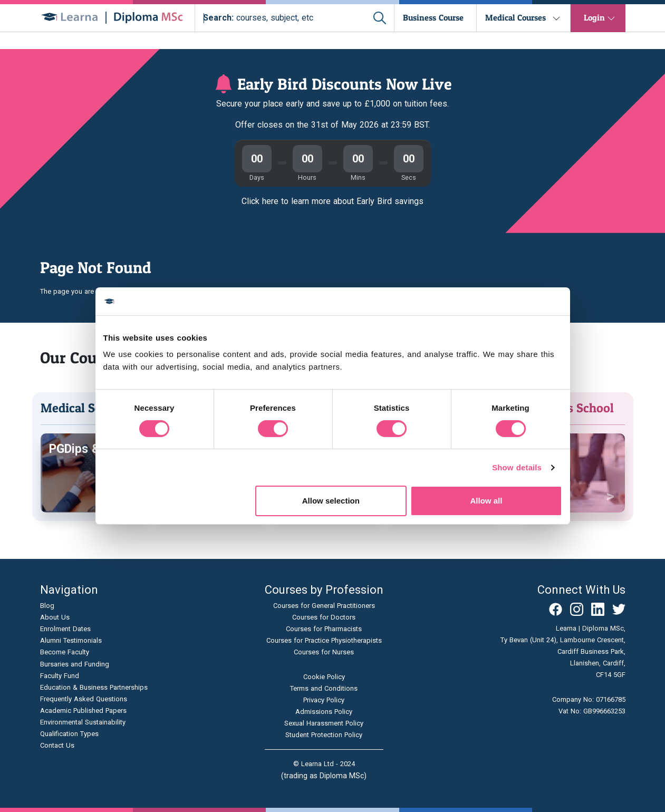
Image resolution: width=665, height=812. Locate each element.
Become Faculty (65, 652)
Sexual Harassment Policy (324, 723)
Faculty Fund (60, 676)
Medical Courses (515, 17)
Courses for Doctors (324, 617)
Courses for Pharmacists (324, 629)
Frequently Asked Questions (84, 699)
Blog (47, 606)
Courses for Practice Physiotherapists (324, 640)
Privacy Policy (324, 700)
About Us (55, 617)
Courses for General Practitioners (324, 606)
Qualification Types (69, 734)
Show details (517, 467)
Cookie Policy (324, 677)
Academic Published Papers (83, 710)
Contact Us (57, 745)
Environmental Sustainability (83, 722)
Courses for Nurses (324, 652)
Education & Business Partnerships (94, 687)
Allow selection (331, 501)
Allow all (486, 501)
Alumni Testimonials (71, 640)
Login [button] (594, 17)
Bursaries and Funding (75, 664)
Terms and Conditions (324, 688)
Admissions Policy (324, 712)
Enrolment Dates (65, 629)
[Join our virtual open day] (332, 117)
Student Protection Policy (324, 735)
